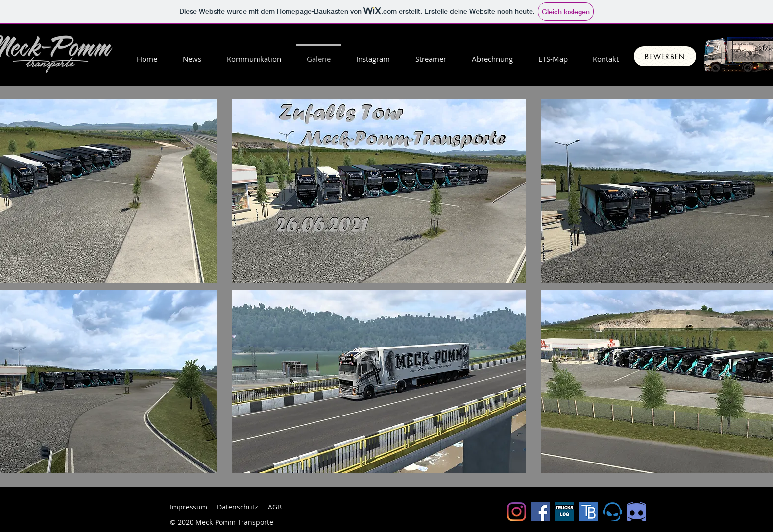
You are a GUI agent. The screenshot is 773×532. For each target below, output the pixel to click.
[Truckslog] (565, 512)
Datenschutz (238, 507)
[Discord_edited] (637, 512)
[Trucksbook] (589, 512)
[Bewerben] (665, 56)
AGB (275, 507)
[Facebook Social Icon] (541, 512)
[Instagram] (517, 512)
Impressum (189, 507)
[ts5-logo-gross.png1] (613, 512)
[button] (492, 55)
